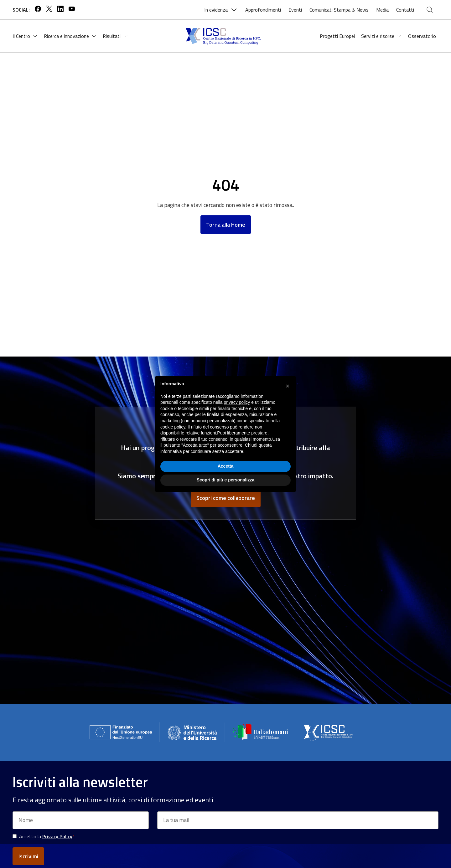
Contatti (405, 10)
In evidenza (221, 10)
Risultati (115, 36)
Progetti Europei (337, 36)
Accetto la (47, 837)
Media (382, 10)
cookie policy (173, 427)
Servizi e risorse (381, 36)
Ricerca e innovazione (70, 36)
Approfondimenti (263, 10)
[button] (288, 386)
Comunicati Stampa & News (339, 10)
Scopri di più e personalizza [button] (225, 480)
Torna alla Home (226, 225)
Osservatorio (422, 36)
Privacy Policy (57, 836)
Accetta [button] (226, 466)
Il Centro (25, 36)
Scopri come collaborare (226, 498)
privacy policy (237, 402)
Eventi (295, 10)
